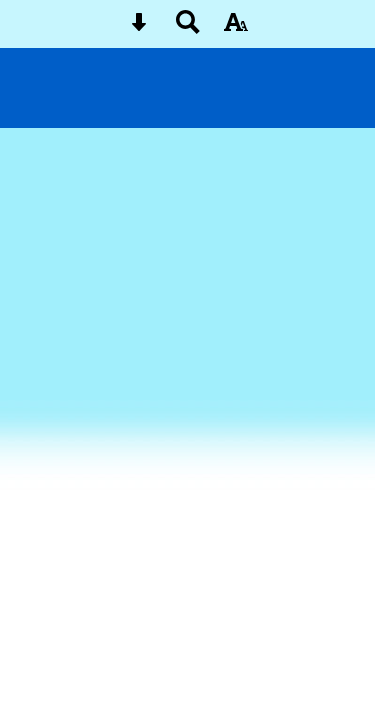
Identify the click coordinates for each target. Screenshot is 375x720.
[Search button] (188, 28)
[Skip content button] (139, 28)
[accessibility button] (236, 28)
